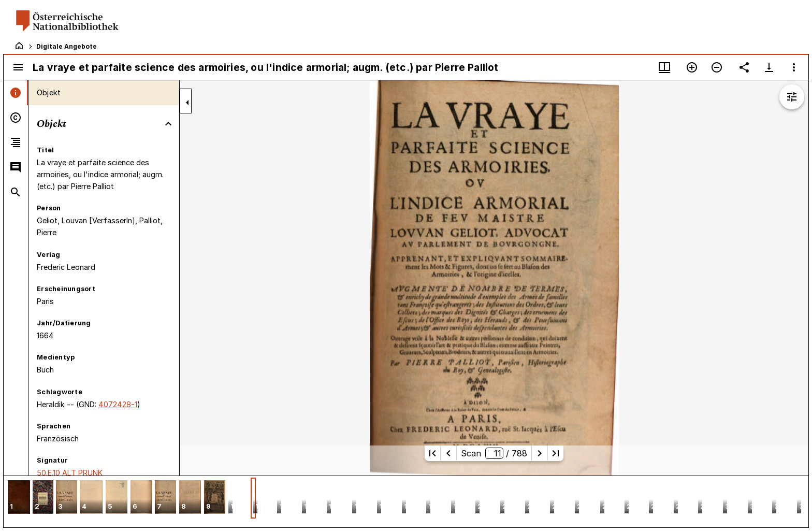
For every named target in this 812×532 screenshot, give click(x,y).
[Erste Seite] (432, 453)
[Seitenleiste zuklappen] (187, 103)
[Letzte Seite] (556, 453)
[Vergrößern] (692, 67)
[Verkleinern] (717, 67)
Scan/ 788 (494, 453)
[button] (19, 498)
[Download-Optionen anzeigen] (769, 67)
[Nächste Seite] (540, 453)
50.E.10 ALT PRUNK (70, 473)
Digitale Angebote (67, 46)
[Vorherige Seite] (448, 453)
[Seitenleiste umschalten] (18, 67)
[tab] (16, 93)
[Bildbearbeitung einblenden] (792, 97)
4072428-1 (118, 404)
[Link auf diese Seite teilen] (744, 67)
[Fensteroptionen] (794, 67)
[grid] (406, 501)
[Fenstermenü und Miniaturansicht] (664, 67)
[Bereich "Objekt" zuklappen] (168, 124)
